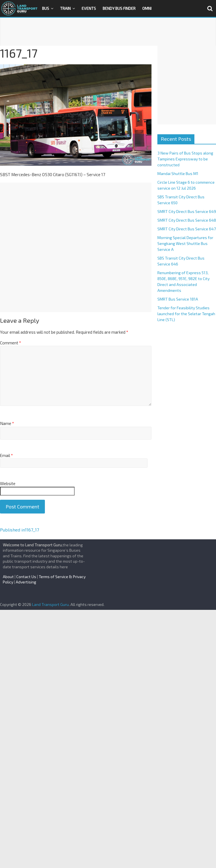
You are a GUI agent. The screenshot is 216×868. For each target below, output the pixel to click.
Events (89, 8)
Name (7, 423)
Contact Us (26, 577)
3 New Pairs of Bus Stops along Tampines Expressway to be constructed (185, 159)
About (8, 577)
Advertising (26, 582)
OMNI (147, 8)
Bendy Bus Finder (119, 8)
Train (65, 8)
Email (6, 455)
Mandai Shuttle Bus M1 (178, 173)
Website (8, 483)
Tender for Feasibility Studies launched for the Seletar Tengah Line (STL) (186, 314)
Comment (11, 343)
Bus (46, 8)
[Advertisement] (108, 32)
